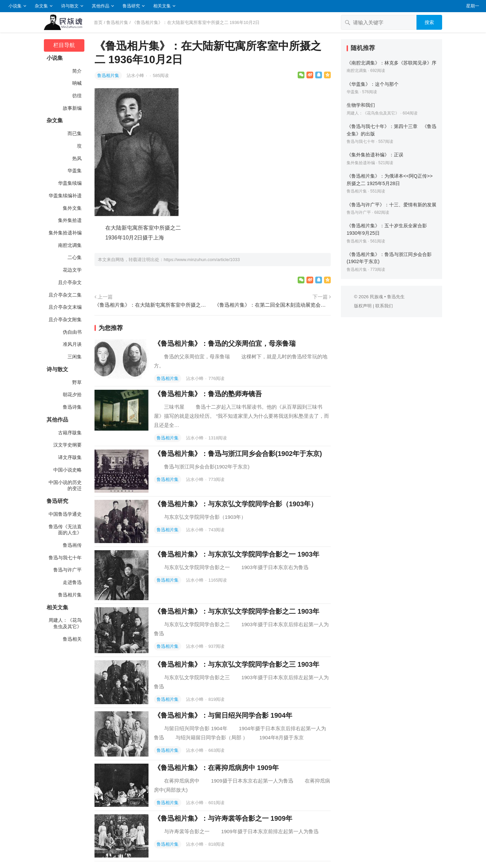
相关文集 (162, 6)
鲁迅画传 (72, 545)
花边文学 (72, 270)
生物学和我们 (361, 105)
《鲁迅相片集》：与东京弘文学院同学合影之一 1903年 (237, 554)
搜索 (429, 22)
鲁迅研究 (131, 6)
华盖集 (75, 171)
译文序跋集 (70, 457)
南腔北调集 (70, 245)
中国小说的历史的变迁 (65, 486)
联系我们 (384, 306)
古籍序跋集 (70, 433)
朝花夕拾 (72, 394)
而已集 (75, 133)
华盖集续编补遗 (65, 196)
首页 (98, 22)
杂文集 (41, 6)
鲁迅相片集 (117, 22)
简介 (77, 71)
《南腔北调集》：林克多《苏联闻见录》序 (391, 63)
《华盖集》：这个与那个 (373, 84)
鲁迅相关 (72, 639)
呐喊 (77, 83)
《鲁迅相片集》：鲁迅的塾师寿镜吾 (208, 394)
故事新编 (72, 108)
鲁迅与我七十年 (65, 558)
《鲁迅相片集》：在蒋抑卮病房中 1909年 (216, 768)
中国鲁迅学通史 (65, 514)
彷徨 (77, 96)
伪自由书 (72, 332)
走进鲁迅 (72, 582)
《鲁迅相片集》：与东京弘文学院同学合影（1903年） (236, 504)
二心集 (75, 257)
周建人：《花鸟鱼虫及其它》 (65, 623)
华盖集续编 (70, 183)
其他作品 (101, 6)
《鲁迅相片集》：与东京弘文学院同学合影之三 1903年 (237, 664)
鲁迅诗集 (72, 407)
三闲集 (75, 357)
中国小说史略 (67, 470)
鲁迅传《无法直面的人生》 (65, 530)
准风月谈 (72, 344)
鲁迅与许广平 (67, 570)
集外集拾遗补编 (65, 233)
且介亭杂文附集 (65, 320)
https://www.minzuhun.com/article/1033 (202, 260)
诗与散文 (70, 6)
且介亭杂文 (70, 282)
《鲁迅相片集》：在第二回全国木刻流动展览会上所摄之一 (273, 305)
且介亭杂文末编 (65, 307)
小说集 (15, 6)
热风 (77, 158)
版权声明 (363, 306)
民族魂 (376, 297)
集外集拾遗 (70, 220)
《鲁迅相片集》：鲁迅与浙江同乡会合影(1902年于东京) (238, 454)
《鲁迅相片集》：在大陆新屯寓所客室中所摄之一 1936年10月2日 (153, 305)
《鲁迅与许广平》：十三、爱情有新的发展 (391, 205)
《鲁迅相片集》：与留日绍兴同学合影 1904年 (223, 715)
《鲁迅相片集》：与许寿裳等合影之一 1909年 (223, 818)
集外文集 (72, 208)
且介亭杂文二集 (65, 295)
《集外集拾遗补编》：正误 (375, 155)
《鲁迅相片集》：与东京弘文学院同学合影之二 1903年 (237, 611)
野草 (77, 382)
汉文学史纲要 (67, 445)
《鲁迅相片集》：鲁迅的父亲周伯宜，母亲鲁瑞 (225, 343)
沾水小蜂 (136, 75)
